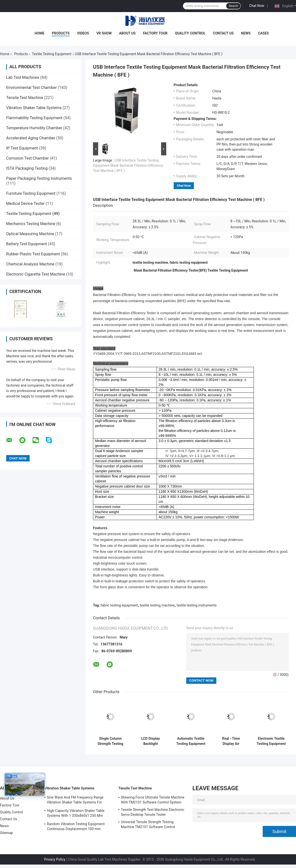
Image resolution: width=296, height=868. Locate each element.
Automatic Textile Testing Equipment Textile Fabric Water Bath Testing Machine (191, 741)
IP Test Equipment (22, 148)
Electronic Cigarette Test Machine (36, 274)
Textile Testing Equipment (52, 54)
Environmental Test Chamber (31, 88)
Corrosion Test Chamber (28, 158)
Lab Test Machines (23, 77)
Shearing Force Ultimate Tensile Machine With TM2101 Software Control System (153, 800)
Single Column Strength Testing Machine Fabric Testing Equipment (111, 741)
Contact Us (223, 33)
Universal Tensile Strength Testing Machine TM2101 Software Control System (148, 825)
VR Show (104, 33)
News (246, 33)
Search (233, 6)
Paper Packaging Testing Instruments (39, 178)
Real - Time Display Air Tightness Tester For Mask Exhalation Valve (231, 741)
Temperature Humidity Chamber (34, 128)
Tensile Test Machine (25, 98)
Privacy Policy (55, 859)
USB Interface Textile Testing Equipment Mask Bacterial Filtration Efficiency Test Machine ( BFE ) (128, 165)
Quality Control (190, 33)
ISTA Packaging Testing (27, 168)
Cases (263, 33)
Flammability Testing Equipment (34, 118)
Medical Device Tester (25, 204)
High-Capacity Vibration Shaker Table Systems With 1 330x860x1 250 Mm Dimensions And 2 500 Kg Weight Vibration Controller (76, 814)
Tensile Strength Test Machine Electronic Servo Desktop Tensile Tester (153, 812)
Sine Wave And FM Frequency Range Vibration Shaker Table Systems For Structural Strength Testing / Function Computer (76, 801)
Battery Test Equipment (27, 244)
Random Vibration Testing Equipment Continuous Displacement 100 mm (76, 826)
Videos (83, 33)
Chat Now (257, 6)
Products (61, 33)
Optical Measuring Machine (30, 234)
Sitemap (6, 833)
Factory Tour (155, 33)
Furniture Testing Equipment (31, 193)
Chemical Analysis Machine (30, 264)
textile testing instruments (197, 605)
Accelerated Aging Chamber (31, 138)
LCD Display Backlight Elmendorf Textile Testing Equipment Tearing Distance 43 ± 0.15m (151, 741)
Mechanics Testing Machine (31, 224)
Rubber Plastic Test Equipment (33, 254)
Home (39, 33)
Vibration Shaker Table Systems (34, 108)
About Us (127, 33)
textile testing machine (157, 605)
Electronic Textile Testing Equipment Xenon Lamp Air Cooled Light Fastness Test (271, 741)
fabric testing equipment (119, 605)
